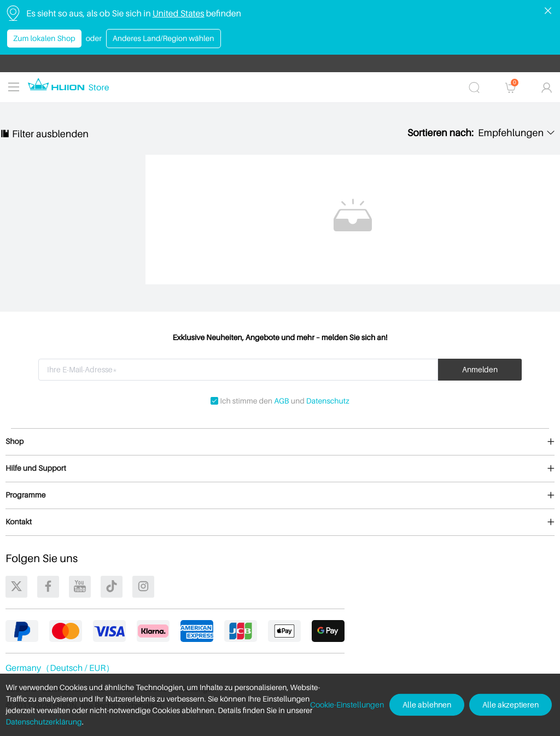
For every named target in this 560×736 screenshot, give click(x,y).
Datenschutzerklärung (43, 722)
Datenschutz (328, 401)
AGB (281, 401)
